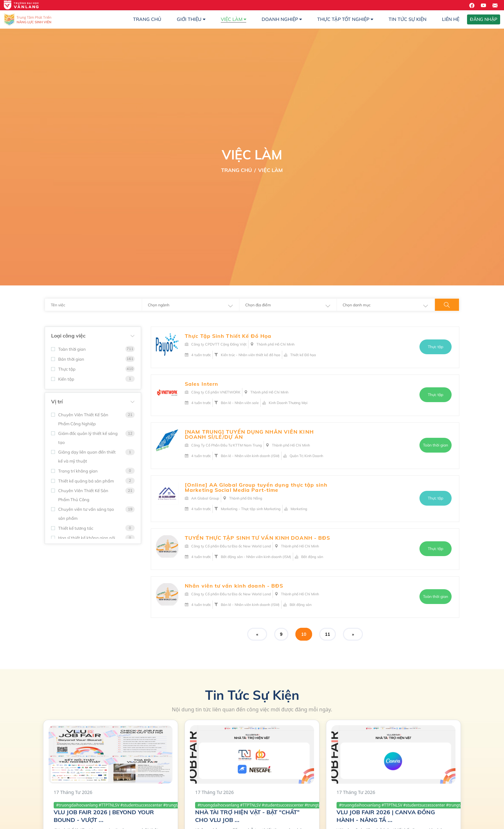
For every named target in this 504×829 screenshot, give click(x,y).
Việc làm (234, 19)
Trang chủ (147, 19)
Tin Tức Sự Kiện (408, 19)
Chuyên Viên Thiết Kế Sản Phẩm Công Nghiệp (80, 419)
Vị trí (57, 401)
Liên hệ (451, 19)
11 (328, 634)
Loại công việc (68, 336)
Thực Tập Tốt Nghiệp (345, 19)
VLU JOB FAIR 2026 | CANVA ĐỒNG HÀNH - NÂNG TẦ (386, 816)
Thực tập (63, 369)
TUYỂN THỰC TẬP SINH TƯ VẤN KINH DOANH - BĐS (257, 538)
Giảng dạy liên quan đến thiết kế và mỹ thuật (83, 456)
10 (304, 634)
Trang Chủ (237, 170)
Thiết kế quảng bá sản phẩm (82, 481)
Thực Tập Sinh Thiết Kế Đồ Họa (228, 336)
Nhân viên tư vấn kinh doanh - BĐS (234, 586)
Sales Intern (202, 384)
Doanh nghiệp (282, 19)
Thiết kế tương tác (72, 528)
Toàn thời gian (68, 349)
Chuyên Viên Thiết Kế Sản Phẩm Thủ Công (80, 495)
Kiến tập (63, 379)
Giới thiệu (191, 19)
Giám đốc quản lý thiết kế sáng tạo (84, 438)
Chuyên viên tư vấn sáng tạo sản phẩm (82, 514)
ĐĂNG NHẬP (484, 19)
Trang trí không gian (74, 471)
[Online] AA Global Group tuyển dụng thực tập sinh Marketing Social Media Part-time (256, 487)
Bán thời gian (68, 359)
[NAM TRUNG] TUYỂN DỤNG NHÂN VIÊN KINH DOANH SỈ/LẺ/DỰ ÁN (249, 434)
